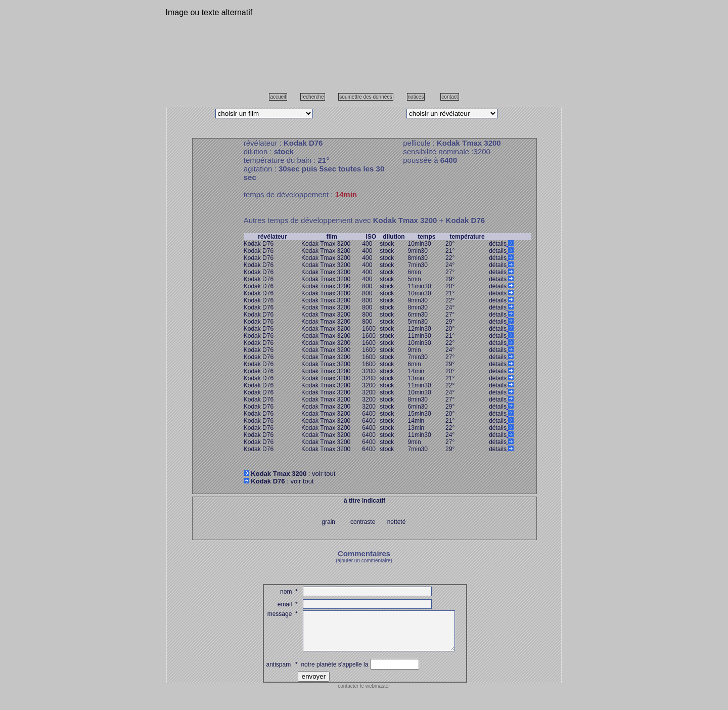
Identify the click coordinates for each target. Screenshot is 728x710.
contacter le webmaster (364, 694)
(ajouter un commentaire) (364, 561)
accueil (278, 97)
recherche (312, 97)
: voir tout (290, 474)
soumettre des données (366, 97)
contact (449, 97)
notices (416, 97)
